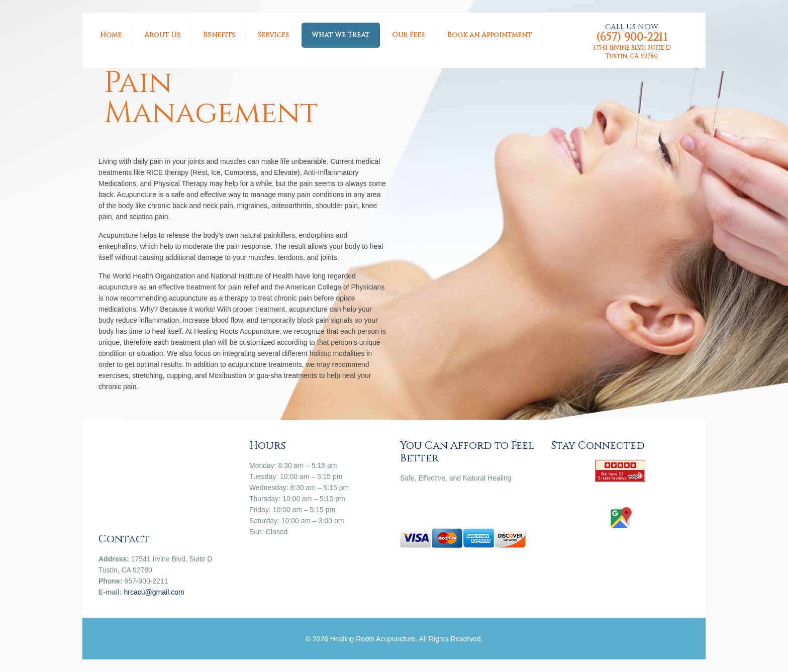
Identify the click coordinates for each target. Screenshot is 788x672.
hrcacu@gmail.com (154, 592)
